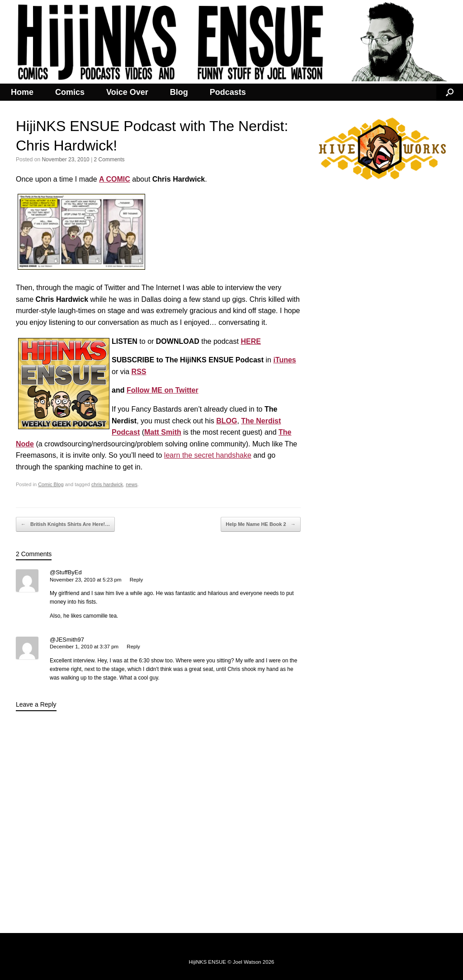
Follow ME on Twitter (163, 390)
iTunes (284, 360)
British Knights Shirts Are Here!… (65, 525)
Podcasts (228, 92)
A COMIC (115, 179)
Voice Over (127, 92)
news (132, 484)
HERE (250, 341)
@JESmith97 (67, 640)
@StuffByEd (66, 572)
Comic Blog (51, 484)
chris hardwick (107, 484)
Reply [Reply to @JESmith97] (133, 647)
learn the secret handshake (208, 455)
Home (22, 92)
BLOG (227, 421)
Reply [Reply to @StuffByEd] (136, 580)
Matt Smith (163, 432)
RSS (139, 372)
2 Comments (109, 159)
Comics (70, 92)
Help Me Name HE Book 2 (260, 525)
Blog (179, 92)
